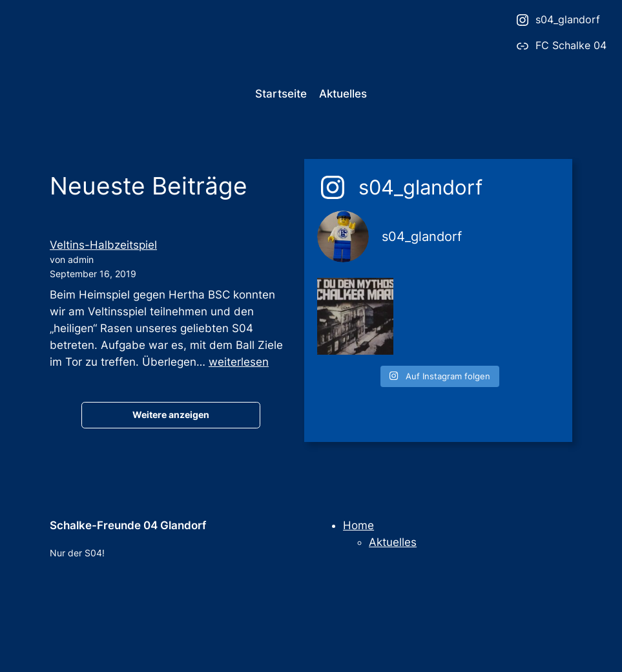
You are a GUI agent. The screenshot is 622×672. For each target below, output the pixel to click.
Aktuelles (393, 542)
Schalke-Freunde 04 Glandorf (128, 525)
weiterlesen (239, 362)
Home (358, 525)
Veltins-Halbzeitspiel (103, 245)
